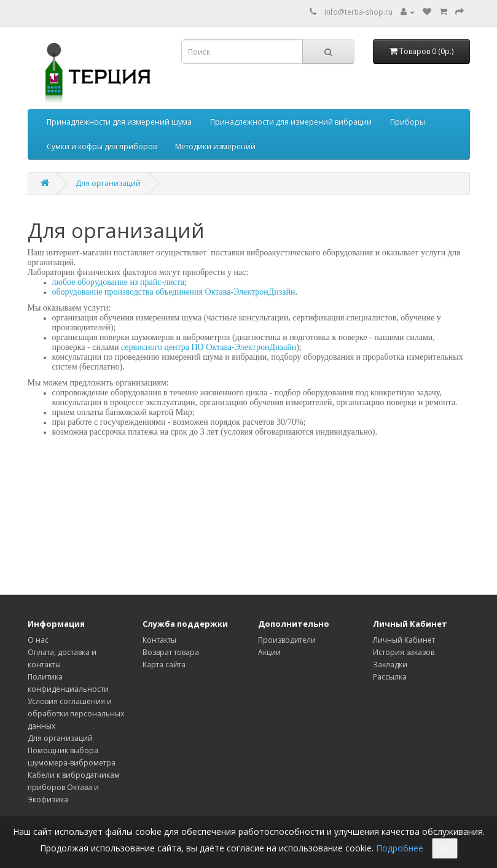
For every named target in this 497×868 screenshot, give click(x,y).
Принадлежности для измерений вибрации (291, 122)
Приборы (408, 122)
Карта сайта (164, 665)
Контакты (159, 640)
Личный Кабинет (404, 640)
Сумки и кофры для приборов (102, 146)
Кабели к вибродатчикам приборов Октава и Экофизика (74, 787)
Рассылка (390, 677)
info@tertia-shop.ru (358, 12)
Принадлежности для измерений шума (119, 122)
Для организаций (108, 183)
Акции (269, 652)
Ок (445, 848)
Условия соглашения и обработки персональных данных (76, 714)
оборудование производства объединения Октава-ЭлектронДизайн (174, 292)
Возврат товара (171, 652)
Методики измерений (215, 146)
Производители (287, 640)
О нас (38, 640)
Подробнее (400, 848)
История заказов (404, 652)
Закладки (390, 665)
